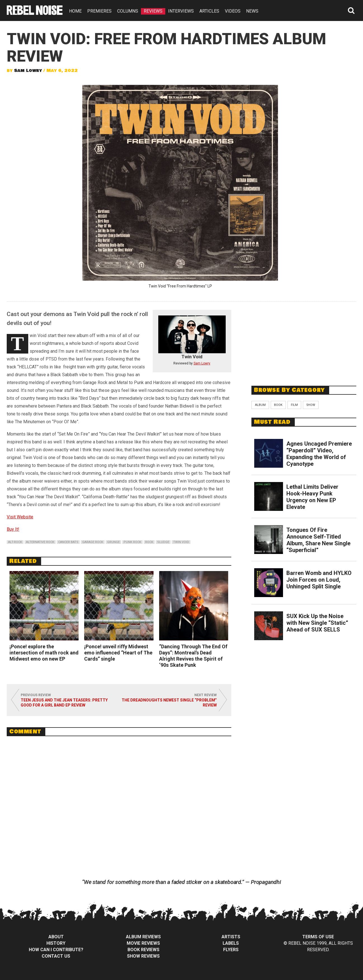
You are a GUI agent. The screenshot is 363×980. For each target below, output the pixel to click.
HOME (75, 11)
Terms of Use (318, 937)
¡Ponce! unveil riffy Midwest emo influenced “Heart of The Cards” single (118, 653)
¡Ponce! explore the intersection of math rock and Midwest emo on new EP (44, 653)
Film (294, 405)
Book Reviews (143, 950)
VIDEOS (233, 11)
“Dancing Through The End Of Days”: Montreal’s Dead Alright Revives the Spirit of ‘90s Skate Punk (193, 656)
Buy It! (13, 529)
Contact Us (56, 956)
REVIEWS (153, 11)
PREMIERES (99, 11)
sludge (163, 542)
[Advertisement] (304, 341)
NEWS (252, 11)
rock (149, 542)
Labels (231, 943)
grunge (113, 542)
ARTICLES (209, 11)
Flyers (231, 950)
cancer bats (68, 542)
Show (311, 405)
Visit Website (20, 517)
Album (260, 405)
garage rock (93, 542)
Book (278, 405)
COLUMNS (128, 11)
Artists (231, 937)
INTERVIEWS (181, 11)
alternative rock (40, 542)
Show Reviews (143, 956)
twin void (181, 542)
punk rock (132, 542)
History (56, 943)
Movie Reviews (143, 943)
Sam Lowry (28, 71)
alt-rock (15, 542)
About (56, 937)
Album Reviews (143, 937)
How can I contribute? (56, 950)
